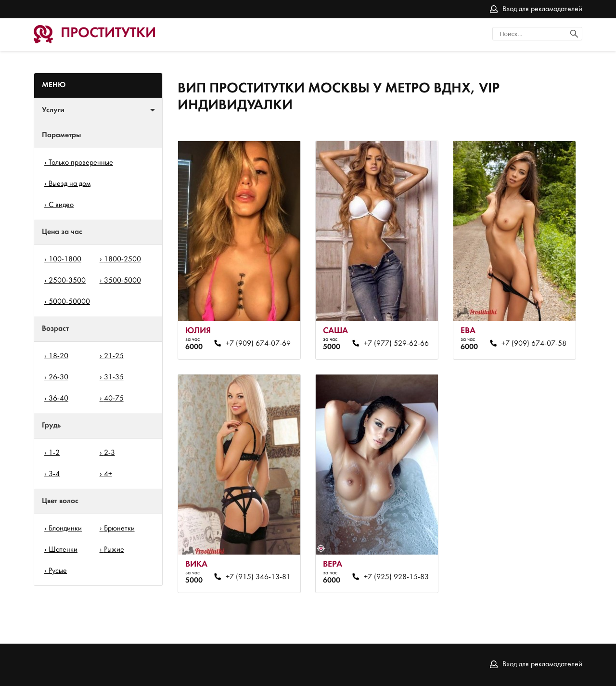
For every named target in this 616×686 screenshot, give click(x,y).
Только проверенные (81, 163)
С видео (61, 205)
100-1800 (65, 259)
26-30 (58, 377)
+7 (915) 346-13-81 (258, 577)
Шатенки (63, 550)
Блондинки (65, 529)
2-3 (109, 453)
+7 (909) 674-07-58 (534, 344)
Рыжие (114, 550)
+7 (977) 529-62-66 (396, 344)
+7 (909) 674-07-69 (258, 344)
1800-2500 (122, 259)
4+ (108, 474)
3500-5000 (122, 281)
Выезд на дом (70, 184)
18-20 (58, 356)
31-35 (114, 377)
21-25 (114, 356)
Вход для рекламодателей (542, 9)
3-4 (54, 474)
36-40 (58, 399)
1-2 (54, 453)
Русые (58, 571)
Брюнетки (119, 529)
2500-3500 (67, 281)
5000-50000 (69, 302)
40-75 (114, 399)
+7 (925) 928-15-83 (396, 577)
